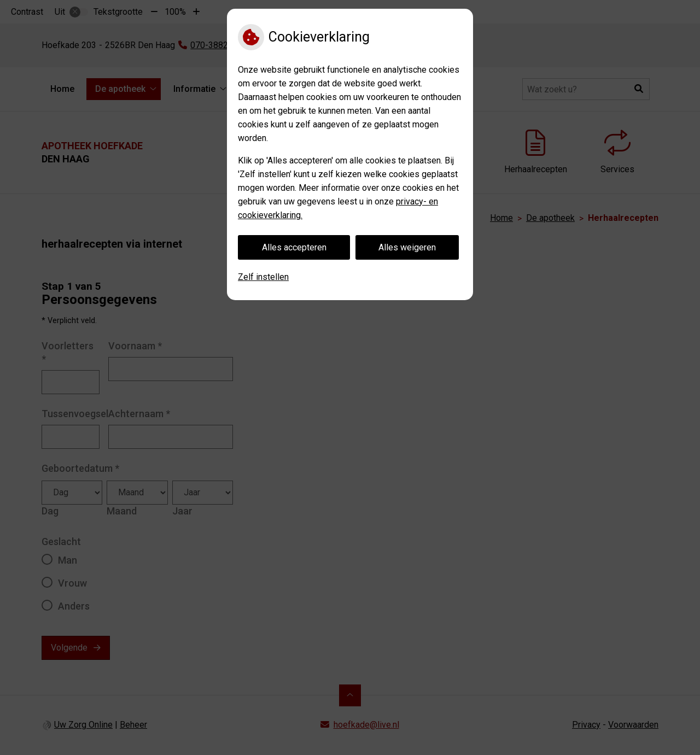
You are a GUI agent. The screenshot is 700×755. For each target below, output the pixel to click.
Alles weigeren (407, 247)
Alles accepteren (294, 247)
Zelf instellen (263, 277)
